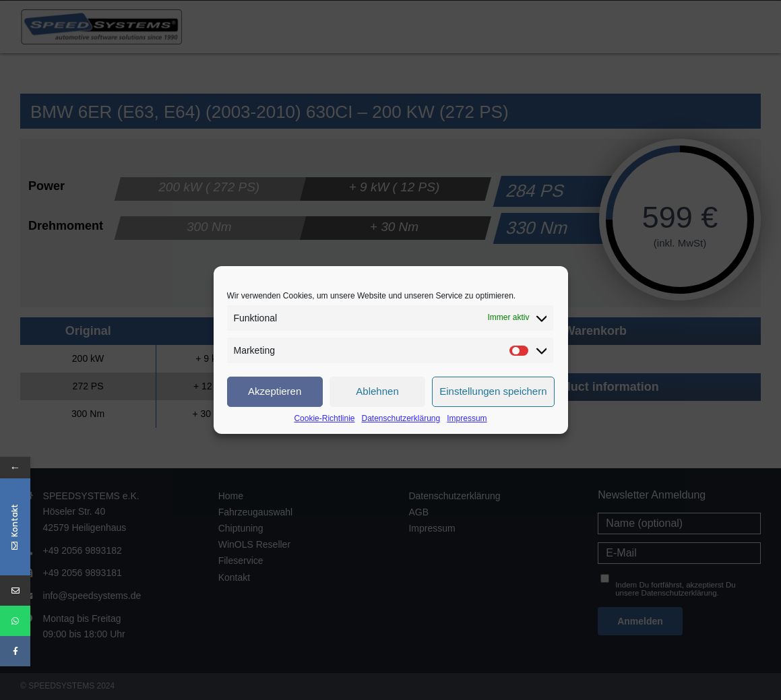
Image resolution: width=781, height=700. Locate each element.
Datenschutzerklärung (401, 418)
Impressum (467, 418)
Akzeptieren (275, 391)
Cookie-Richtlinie (324, 418)
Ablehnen (377, 391)
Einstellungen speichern (493, 391)
